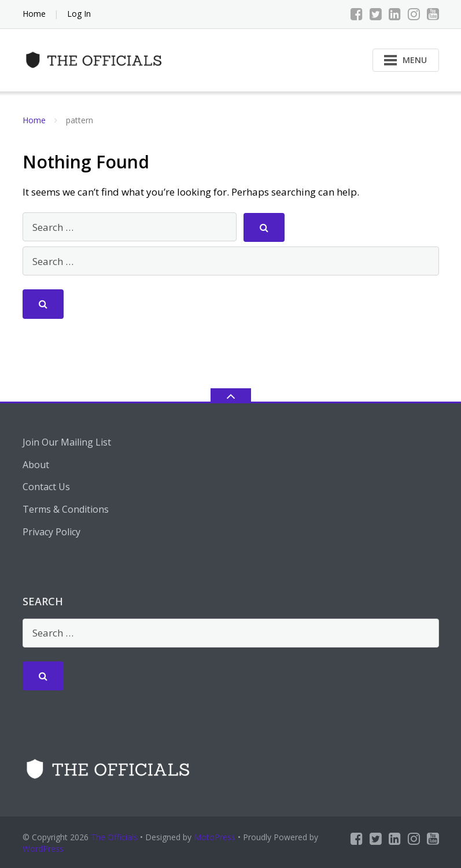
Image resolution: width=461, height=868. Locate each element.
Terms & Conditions (66, 509)
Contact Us (46, 487)
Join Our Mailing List (67, 442)
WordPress (43, 849)
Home (34, 14)
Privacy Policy (51, 532)
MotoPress (215, 837)
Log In (79, 14)
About (36, 465)
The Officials (114, 837)
